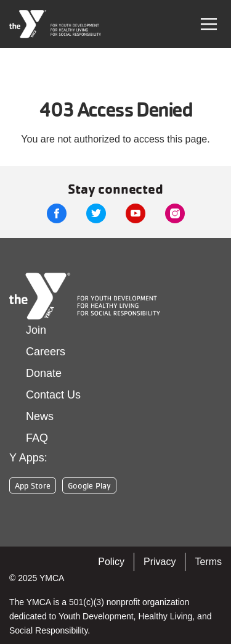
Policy (111, 562)
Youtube (136, 213)
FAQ (37, 438)
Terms (208, 562)
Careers (46, 352)
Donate (44, 373)
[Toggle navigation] (209, 24)
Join (36, 330)
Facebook (57, 213)
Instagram (175, 213)
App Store (33, 485)
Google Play (89, 485)
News (40, 416)
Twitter (96, 213)
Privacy (160, 562)
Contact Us (53, 395)
